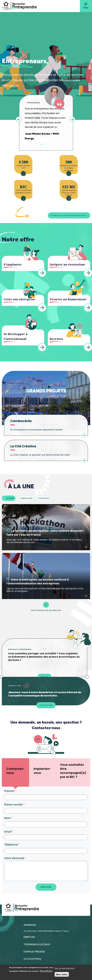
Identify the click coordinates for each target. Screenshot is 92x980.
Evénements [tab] (43, 498)
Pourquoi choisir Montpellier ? (69, 215)
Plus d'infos (46, 971)
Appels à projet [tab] (25, 498)
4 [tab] (48, 144)
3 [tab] (46, 144)
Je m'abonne (46, 705)
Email (8, 832)
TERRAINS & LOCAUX (37, 944)
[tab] (15, 772)
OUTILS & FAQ (32, 959)
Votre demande (14, 858)
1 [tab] (41, 144)
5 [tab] (51, 144)
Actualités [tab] (9, 498)
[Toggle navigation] (86, 6)
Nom (7, 818)
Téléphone (11, 844)
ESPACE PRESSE (34, 952)
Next (72, 119)
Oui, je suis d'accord (64, 968)
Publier (45, 677)
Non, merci (62, 974)
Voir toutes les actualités (46, 606)
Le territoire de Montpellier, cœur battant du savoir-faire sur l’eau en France (46, 533)
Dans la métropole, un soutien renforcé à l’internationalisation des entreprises (38, 581)
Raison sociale (13, 804)
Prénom (9, 791)
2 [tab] (44, 144)
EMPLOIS (29, 937)
